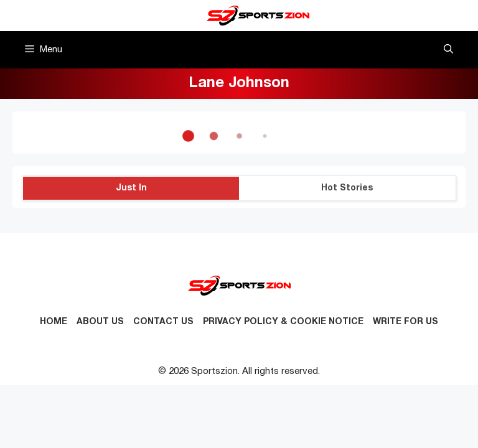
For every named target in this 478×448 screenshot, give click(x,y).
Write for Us (405, 322)
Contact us (163, 322)
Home (54, 322)
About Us (100, 322)
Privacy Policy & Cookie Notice (283, 322)
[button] (448, 50)
